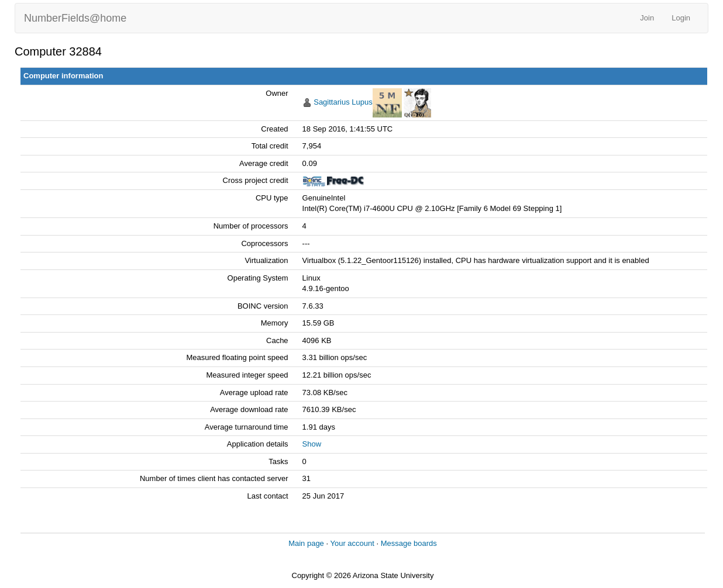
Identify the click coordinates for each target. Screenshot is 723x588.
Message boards (409, 543)
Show (312, 444)
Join (647, 18)
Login (681, 18)
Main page (306, 543)
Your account (352, 543)
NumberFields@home (75, 18)
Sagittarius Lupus (343, 102)
